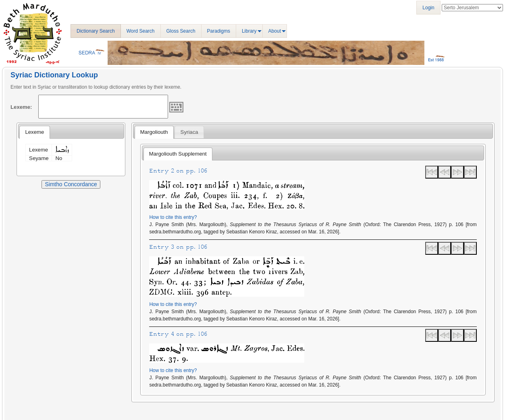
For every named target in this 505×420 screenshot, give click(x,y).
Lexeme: (21, 107)
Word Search (141, 31)
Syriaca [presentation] (189, 132)
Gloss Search (181, 31)
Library (249, 31)
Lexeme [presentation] (34, 132)
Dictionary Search (96, 31)
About (275, 31)
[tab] (34, 132)
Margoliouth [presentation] (154, 132)
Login (428, 8)
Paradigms (219, 31)
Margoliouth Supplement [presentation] (178, 154)
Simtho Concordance (71, 184)
